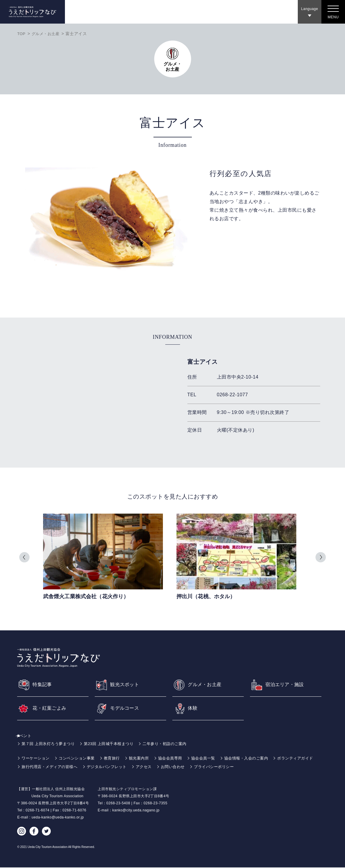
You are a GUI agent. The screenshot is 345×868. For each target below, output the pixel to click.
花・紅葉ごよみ (52, 708)
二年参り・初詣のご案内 (174, 744)
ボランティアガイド (41, 767)
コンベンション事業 (80, 759)
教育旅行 (117, 759)
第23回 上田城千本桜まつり (114, 744)
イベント (27, 736)
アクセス (199, 767)
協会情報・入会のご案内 (259, 759)
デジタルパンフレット (160, 767)
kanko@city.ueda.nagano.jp (136, 811)
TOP (22, 34)
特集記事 (43, 684)
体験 (193, 708)
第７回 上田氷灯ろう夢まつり (50, 744)
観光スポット (126, 684)
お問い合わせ (230, 767)
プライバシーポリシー (273, 767)
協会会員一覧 (213, 759)
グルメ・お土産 (47, 34)
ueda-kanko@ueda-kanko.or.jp (58, 818)
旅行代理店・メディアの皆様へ (99, 767)
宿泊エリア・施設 (287, 684)
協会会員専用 (178, 759)
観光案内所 (146, 759)
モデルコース (126, 708)
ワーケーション (37, 759)
